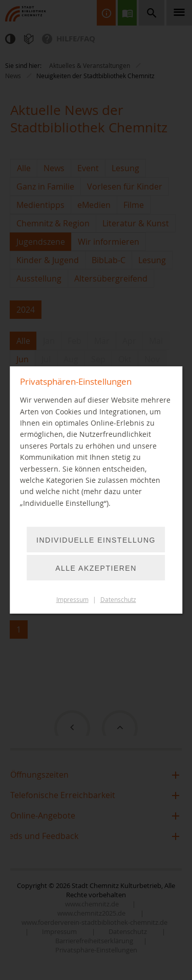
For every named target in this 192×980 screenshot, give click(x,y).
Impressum (72, 600)
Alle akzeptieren (96, 568)
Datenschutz (118, 600)
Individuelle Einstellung (96, 540)
